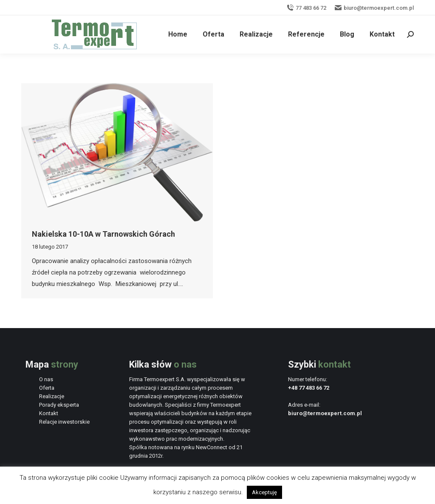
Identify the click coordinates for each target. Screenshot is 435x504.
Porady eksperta (59, 405)
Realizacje (52, 396)
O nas (46, 379)
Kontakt (49, 413)
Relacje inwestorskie (64, 422)
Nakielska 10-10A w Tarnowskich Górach (103, 234)
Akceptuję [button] (264, 492)
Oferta (47, 388)
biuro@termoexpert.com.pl (374, 8)
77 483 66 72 (306, 8)
